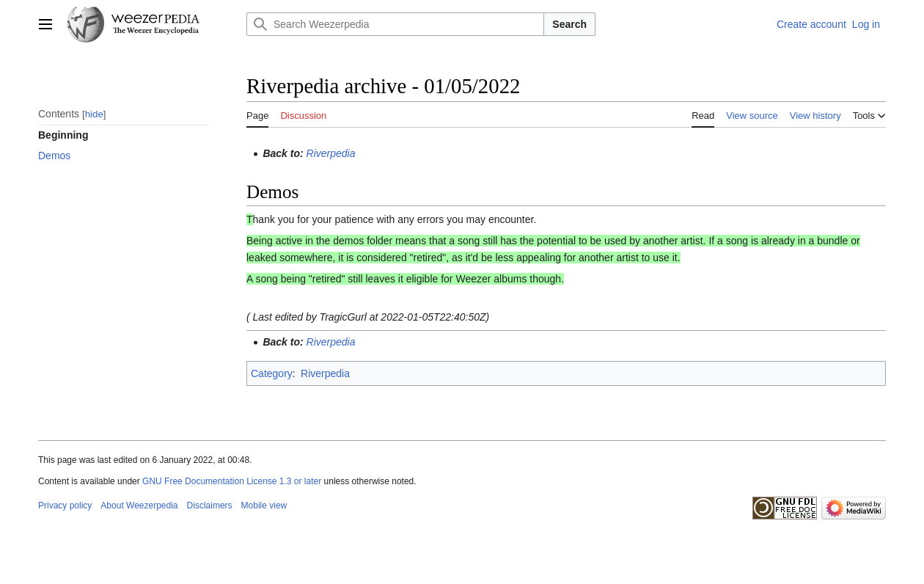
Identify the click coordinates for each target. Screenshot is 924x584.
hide (94, 114)
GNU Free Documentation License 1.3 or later (232, 481)
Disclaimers (210, 505)
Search (569, 24)
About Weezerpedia (139, 505)
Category (272, 373)
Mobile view (264, 505)
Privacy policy (65, 505)
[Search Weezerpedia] (395, 24)
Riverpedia (331, 153)
